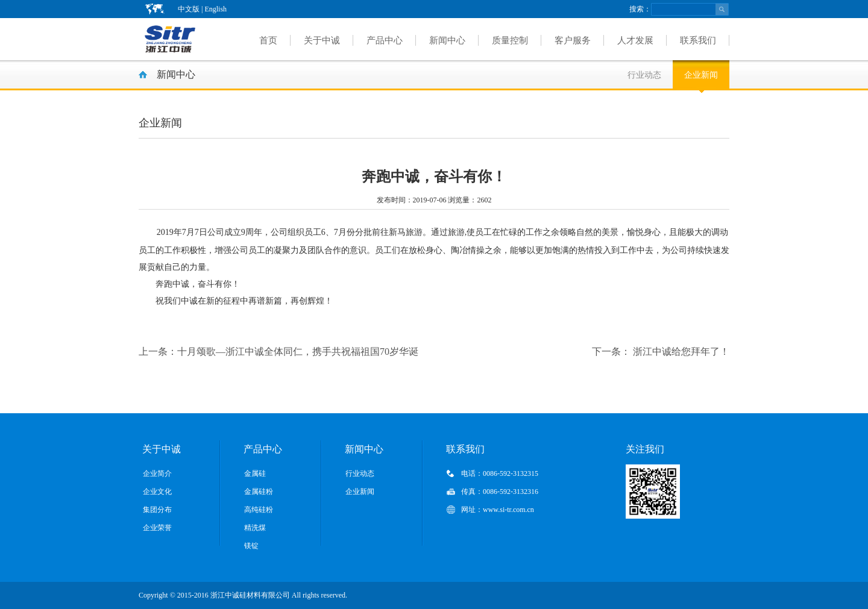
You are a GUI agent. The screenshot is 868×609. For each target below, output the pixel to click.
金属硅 (255, 473)
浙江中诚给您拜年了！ (661, 351)
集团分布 (157, 510)
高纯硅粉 (259, 510)
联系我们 (698, 40)
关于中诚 (322, 40)
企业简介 (157, 473)
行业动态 (644, 75)
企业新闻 (701, 75)
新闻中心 (447, 40)
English (215, 9)
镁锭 (251, 546)
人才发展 (635, 40)
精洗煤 (255, 528)
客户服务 (573, 40)
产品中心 (385, 40)
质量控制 (510, 40)
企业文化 (157, 492)
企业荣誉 (157, 528)
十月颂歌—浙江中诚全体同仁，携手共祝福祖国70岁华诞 (278, 351)
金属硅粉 (259, 492)
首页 (268, 40)
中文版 (189, 9)
